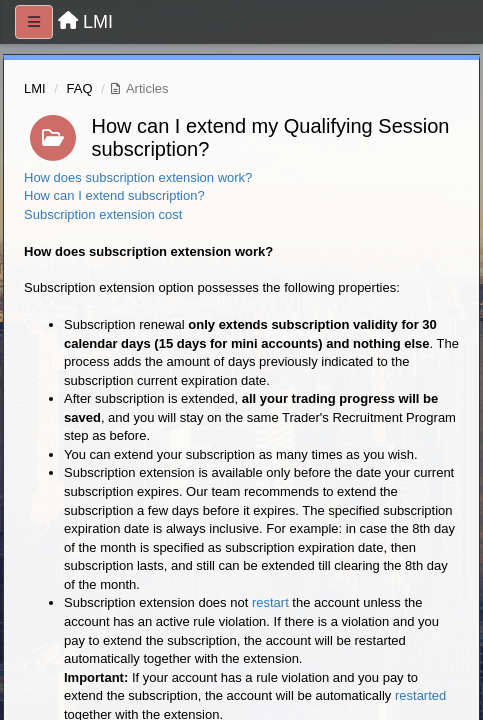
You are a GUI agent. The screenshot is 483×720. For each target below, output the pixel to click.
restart (270, 602)
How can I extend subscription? (114, 195)
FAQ (80, 88)
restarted (420, 695)
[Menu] (34, 22)
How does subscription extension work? (138, 177)
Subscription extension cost (103, 214)
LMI (35, 88)
